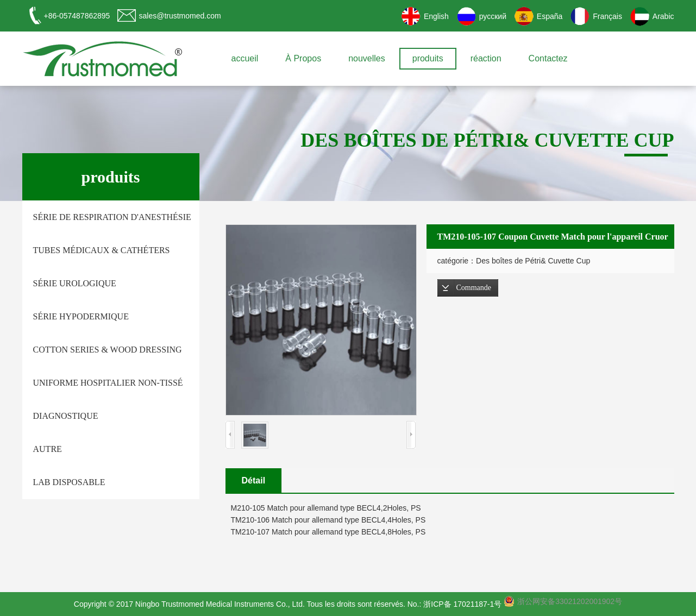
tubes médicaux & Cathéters (102, 250)
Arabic (663, 16)
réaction (486, 58)
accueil (245, 58)
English (436, 16)
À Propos (303, 58)
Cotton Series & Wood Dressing (108, 350)
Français (607, 16)
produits (428, 58)
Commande (474, 288)
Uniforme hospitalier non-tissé (108, 383)
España (550, 16)
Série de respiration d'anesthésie (112, 217)
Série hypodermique (81, 316)
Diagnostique (66, 416)
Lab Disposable (69, 482)
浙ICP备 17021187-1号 (462, 604)
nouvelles (367, 58)
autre (48, 449)
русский (493, 16)
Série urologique (75, 283)
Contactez (548, 58)
